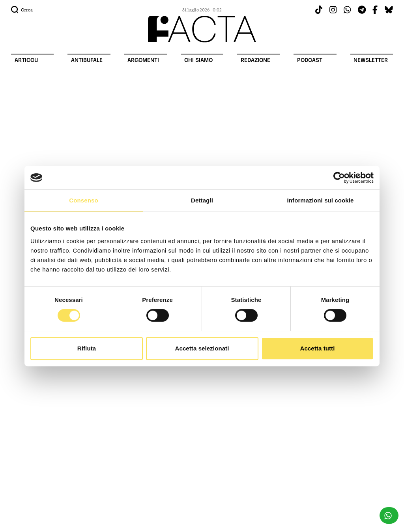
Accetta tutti (318, 348)
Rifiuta (87, 348)
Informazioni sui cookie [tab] (321, 200)
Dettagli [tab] (202, 200)
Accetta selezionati (202, 348)
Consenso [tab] (83, 200)
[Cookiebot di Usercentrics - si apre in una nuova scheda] (339, 178)
